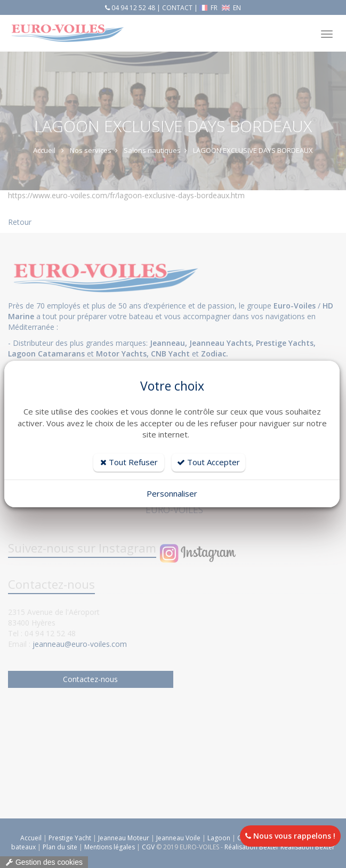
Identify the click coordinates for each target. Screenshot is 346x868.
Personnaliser (172, 493)
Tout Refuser (129, 462)
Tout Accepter (208, 462)
